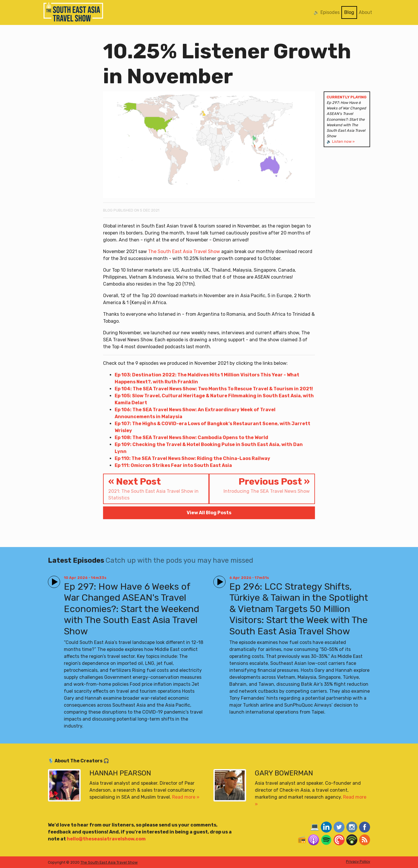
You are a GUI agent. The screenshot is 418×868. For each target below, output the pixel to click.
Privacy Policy (358, 861)
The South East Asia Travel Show (184, 251)
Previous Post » (262, 485)
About (365, 12)
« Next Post (156, 489)
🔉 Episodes (327, 12)
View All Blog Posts (209, 513)
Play (53, 579)
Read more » (186, 797)
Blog (349, 12)
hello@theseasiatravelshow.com (106, 839)
